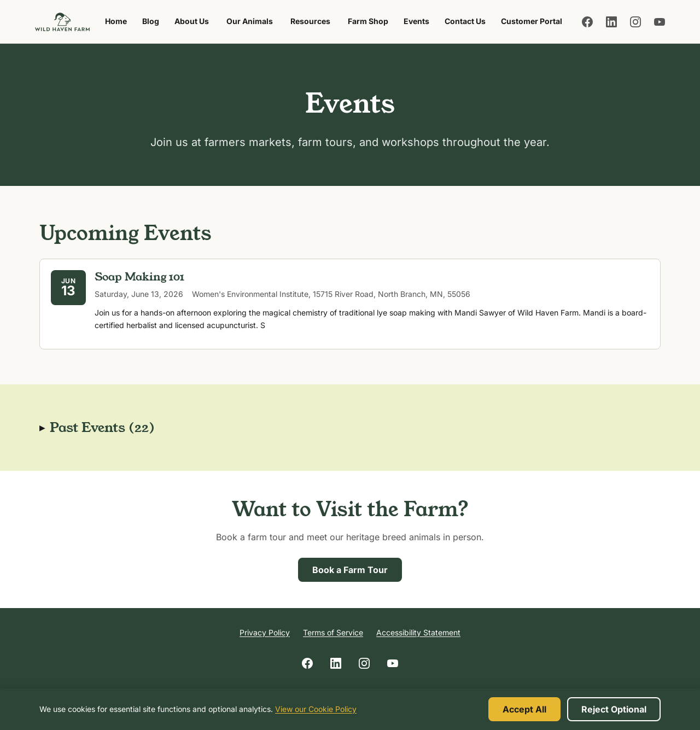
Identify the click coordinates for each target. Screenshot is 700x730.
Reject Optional (614, 709)
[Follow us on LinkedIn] (611, 22)
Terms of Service (333, 632)
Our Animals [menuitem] (250, 21)
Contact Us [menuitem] (465, 21)
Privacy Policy (265, 632)
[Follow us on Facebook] (587, 22)
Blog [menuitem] (151, 21)
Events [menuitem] (416, 21)
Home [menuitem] (116, 21)
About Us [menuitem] (192, 21)
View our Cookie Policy (316, 709)
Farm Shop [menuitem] (371, 24)
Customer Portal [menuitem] (532, 21)
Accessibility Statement (418, 632)
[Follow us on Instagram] (635, 22)
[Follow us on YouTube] (660, 22)
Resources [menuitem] (310, 21)
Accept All (524, 709)
